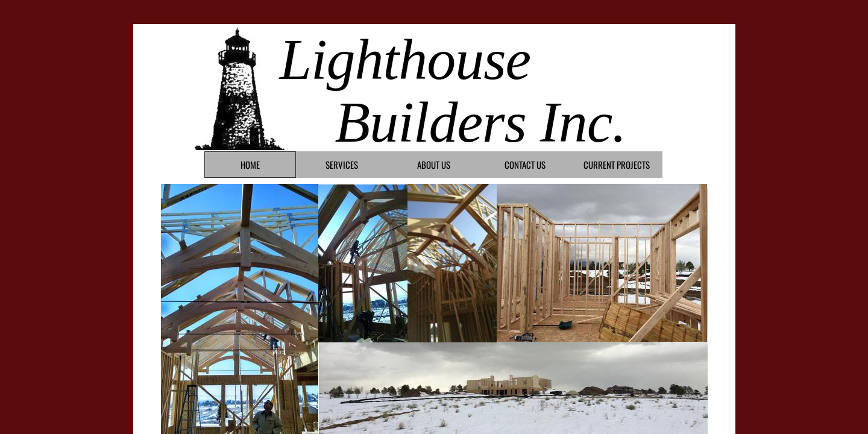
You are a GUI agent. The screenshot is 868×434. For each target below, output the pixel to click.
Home (250, 165)
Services (342, 165)
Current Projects (617, 165)
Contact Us (525, 165)
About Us (434, 165)
